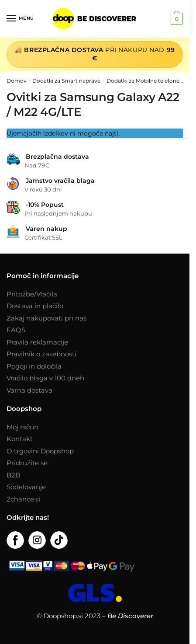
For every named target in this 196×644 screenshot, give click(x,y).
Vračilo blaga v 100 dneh (45, 378)
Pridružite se (27, 463)
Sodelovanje (26, 487)
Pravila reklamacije (37, 342)
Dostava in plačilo (35, 306)
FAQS (16, 330)
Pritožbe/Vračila (32, 294)
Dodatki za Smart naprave (66, 81)
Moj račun (22, 427)
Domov (17, 81)
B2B (13, 475)
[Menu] (20, 19)
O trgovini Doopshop (40, 451)
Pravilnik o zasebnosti (41, 354)
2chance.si (23, 499)
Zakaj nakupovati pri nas (46, 318)
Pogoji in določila (34, 366)
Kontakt (20, 439)
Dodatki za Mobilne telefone (143, 81)
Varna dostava (29, 390)
